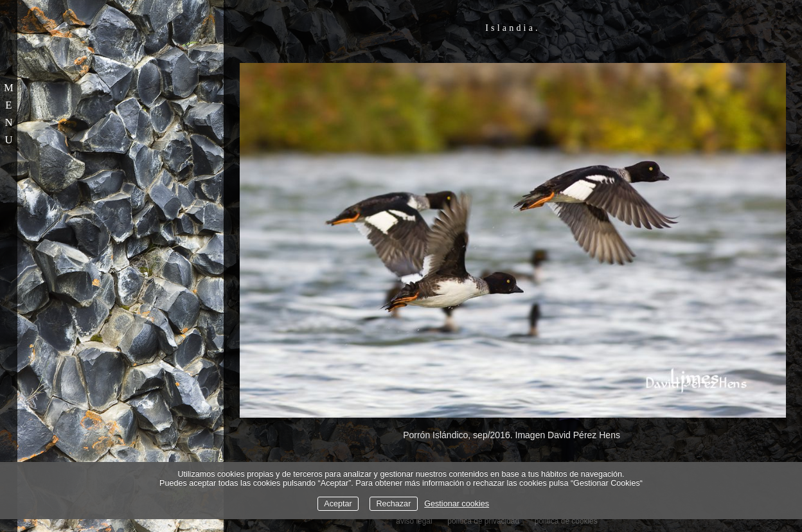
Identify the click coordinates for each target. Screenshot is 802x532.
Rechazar (393, 504)
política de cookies (566, 521)
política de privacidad (483, 521)
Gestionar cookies (457, 504)
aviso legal (414, 521)
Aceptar (338, 504)
